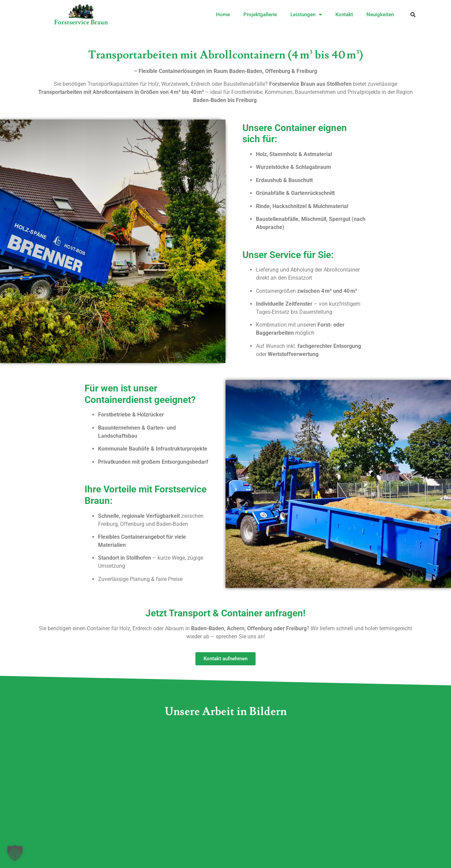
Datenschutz (140, 848)
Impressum (65, 848)
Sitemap (179, 848)
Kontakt (344, 15)
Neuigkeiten (380, 15)
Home (223, 15)
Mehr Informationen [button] (278, 827)
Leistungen (306, 15)
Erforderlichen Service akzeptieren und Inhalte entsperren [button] (378, 823)
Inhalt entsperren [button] (378, 795)
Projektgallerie (260, 15)
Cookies (102, 848)
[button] (413, 15)
